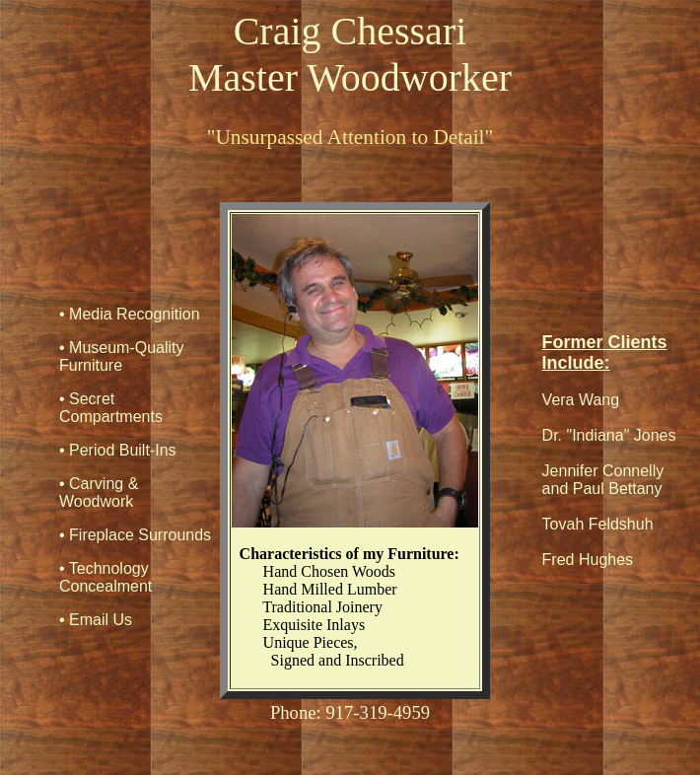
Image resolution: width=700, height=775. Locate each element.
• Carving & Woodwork (99, 493)
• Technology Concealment (105, 577)
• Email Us (96, 620)
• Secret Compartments (111, 408)
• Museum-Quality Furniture (122, 356)
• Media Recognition (130, 314)
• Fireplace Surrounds (135, 535)
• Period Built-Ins (118, 450)
